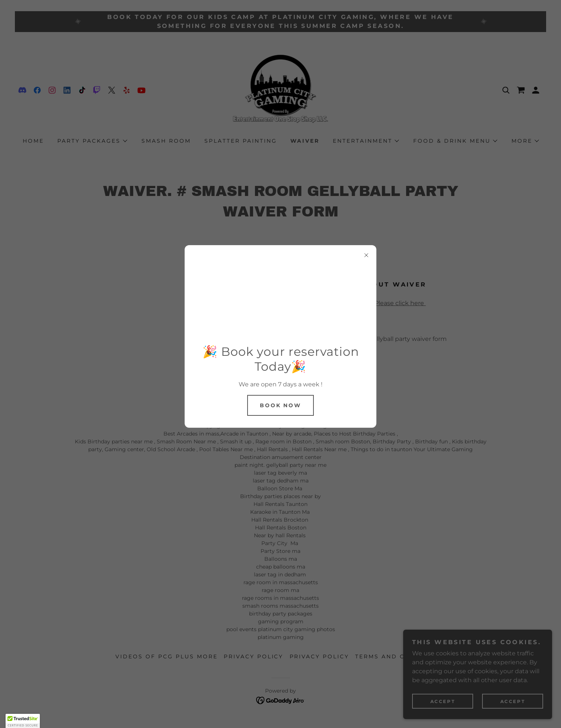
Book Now (281, 405)
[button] (23, 721)
